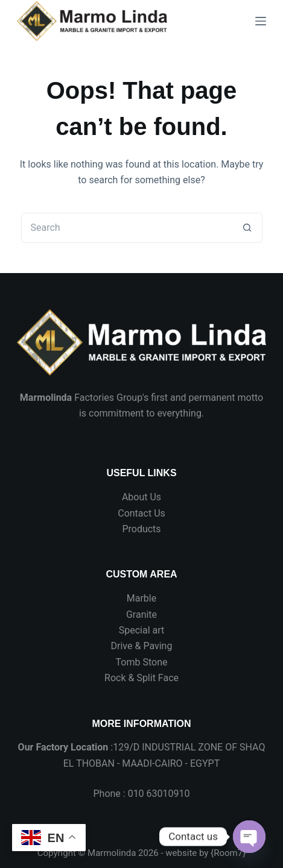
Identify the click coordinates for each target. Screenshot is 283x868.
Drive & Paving (142, 646)
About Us (141, 497)
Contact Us (141, 513)
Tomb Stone (142, 662)
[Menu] (261, 21)
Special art (142, 630)
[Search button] (247, 228)
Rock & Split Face (141, 678)
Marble (141, 598)
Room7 (228, 853)
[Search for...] (127, 228)
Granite (141, 615)
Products (141, 529)
